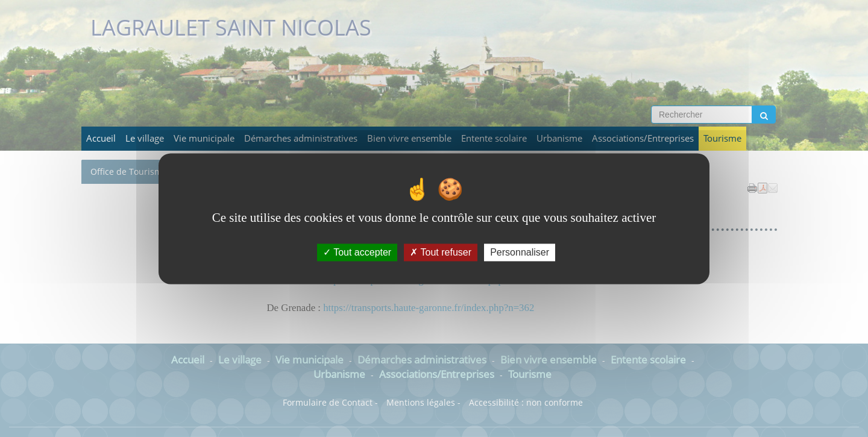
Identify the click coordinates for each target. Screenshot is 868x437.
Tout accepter (357, 252)
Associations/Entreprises (643, 138)
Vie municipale (204, 138)
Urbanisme (559, 138)
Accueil (101, 138)
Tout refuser (441, 252)
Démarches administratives (301, 138)
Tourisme (722, 138)
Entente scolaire (494, 138)
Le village (145, 138)
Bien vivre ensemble (409, 138)
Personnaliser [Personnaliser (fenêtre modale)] (520, 252)
